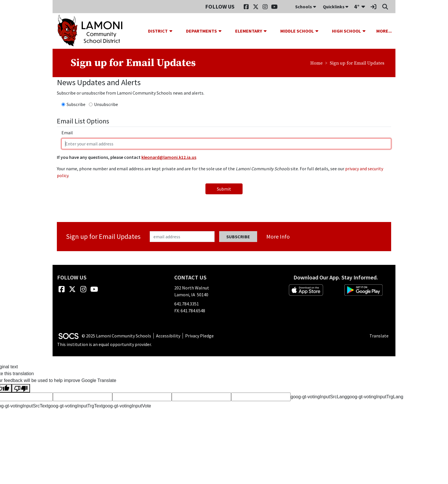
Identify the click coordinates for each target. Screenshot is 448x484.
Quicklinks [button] (336, 7)
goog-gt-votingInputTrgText (75, 406)
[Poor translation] (21, 388)
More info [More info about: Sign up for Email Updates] (278, 236)
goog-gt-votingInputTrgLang (375, 397)
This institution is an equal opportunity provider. (104, 344)
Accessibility (168, 336)
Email (67, 133)
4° (357, 6)
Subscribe (76, 104)
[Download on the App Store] (306, 290)
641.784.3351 (187, 304)
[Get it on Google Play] (363, 290)
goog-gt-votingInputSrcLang (319, 397)
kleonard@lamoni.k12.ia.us (169, 157)
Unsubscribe (106, 104)
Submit (224, 189)
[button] (173, 31)
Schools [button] (306, 7)
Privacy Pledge (199, 336)
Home (316, 63)
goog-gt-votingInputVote (127, 406)
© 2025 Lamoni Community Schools (116, 336)
